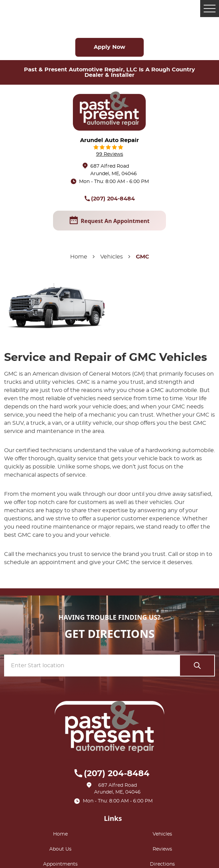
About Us (60, 849)
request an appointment (109, 220)
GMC (143, 257)
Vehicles (112, 257)
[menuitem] (62, 834)
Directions (162, 864)
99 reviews (110, 154)
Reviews (162, 849)
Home (79, 257)
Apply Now (109, 47)
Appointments (60, 864)
